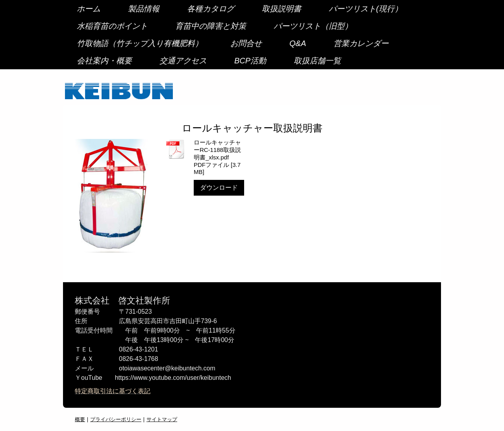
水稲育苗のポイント (112, 26)
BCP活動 (250, 61)
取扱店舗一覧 (317, 61)
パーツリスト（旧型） (313, 26)
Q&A (298, 43)
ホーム (89, 9)
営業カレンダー (361, 43)
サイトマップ (162, 419)
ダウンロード (219, 188)
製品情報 (144, 9)
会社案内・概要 (104, 61)
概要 (80, 419)
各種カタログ (211, 9)
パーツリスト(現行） (366, 9)
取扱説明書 (282, 9)
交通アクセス (183, 61)
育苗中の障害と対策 (211, 26)
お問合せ (246, 43)
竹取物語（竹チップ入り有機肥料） (140, 43)
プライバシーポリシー (116, 419)
